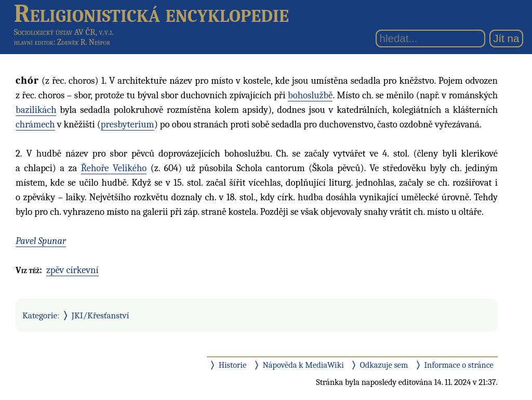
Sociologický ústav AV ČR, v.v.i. (64, 32)
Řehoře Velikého (114, 168)
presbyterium (128, 124)
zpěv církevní (72, 270)
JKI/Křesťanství (101, 315)
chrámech (35, 124)
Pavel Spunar (41, 241)
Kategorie (40, 315)
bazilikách (36, 110)
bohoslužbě (310, 95)
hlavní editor (34, 42)
